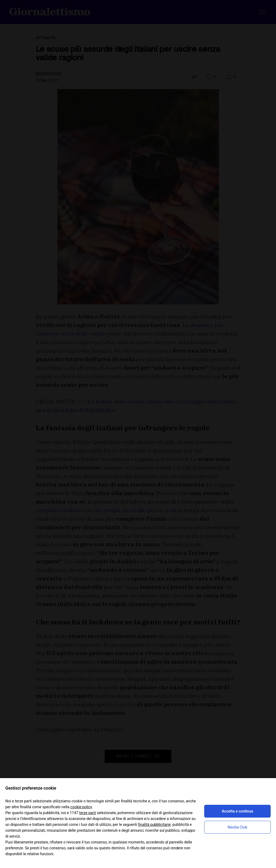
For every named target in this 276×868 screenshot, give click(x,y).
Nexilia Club (238, 827)
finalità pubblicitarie (154, 825)
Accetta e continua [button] (237, 811)
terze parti (87, 813)
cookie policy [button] (81, 807)
